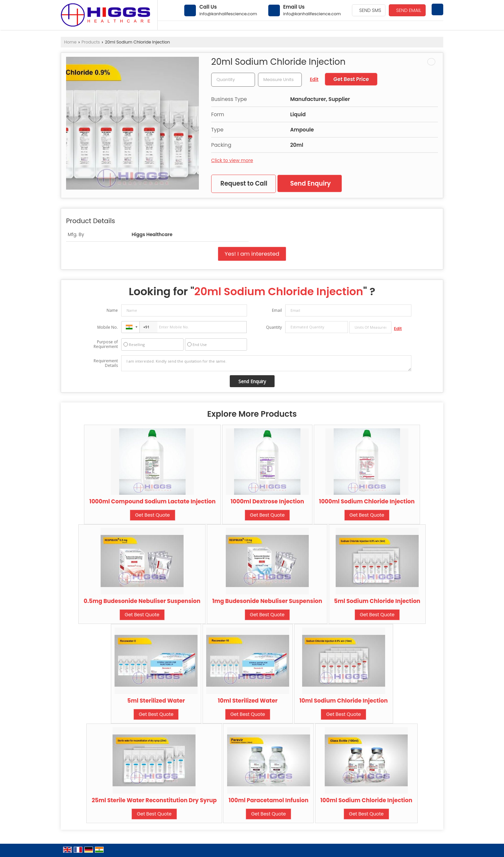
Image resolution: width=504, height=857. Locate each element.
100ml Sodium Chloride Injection (366, 800)
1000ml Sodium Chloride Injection (367, 501)
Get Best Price (351, 79)
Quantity (274, 327)
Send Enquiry (310, 183)
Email (277, 310)
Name (112, 310)
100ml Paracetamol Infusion (268, 800)
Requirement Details (106, 363)
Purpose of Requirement (106, 344)
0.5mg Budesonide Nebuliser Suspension (142, 601)
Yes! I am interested (252, 254)
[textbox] (280, 80)
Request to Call (244, 183)
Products (91, 42)
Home (70, 42)
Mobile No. (108, 327)
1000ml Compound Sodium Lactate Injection (152, 501)
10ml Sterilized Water (248, 701)
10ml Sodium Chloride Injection (344, 701)
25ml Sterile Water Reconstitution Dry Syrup (154, 800)
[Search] (437, 9)
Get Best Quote (153, 515)
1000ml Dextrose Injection (267, 501)
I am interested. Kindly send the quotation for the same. (266, 363)
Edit (314, 79)
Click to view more (232, 160)
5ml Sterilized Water (156, 701)
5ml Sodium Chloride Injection (377, 601)
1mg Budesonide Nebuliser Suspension (267, 601)
